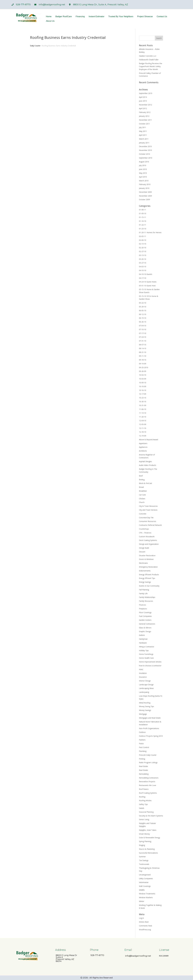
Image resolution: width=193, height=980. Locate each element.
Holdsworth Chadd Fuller (149, 60)
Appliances (143, 447)
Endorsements (145, 571)
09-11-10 (143, 356)
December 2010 (145, 146)
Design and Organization (149, 544)
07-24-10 (143, 337)
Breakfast (143, 491)
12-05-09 (143, 424)
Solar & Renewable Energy (149, 838)
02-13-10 (143, 244)
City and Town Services (148, 510)
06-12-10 (143, 314)
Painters (142, 740)
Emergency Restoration (148, 567)
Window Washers (146, 897)
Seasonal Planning (146, 812)
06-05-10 (143, 310)
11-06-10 (143, 409)
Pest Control (144, 747)
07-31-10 (143, 341)
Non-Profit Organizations (149, 728)
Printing (142, 759)
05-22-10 (143, 303)
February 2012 (145, 112)
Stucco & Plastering (147, 849)
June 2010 (143, 169)
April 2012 (143, 108)
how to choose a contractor (150, 666)
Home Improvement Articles (150, 662)
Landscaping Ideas (146, 688)
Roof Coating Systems (148, 793)
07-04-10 (143, 326)
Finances (142, 605)
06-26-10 (143, 322)
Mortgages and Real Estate (150, 718)
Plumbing (143, 751)
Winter (142, 901)
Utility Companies (146, 878)
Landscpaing (144, 692)
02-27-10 (143, 251)
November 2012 (145, 105)
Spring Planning (145, 841)
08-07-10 (143, 345)
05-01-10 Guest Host (147, 286)
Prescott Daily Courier (148, 755)
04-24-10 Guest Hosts (148, 282)
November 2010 (145, 150)
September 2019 (146, 93)
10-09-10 (143, 383)
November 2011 (145, 120)
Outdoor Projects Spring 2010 (151, 736)
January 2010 (144, 188)
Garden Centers (145, 620)
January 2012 (144, 116)
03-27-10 (143, 263)
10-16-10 (143, 390)
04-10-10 (143, 270)
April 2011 (143, 135)
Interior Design (145, 681)
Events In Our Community (149, 586)
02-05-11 (143, 236)
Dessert (142, 552)
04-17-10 (143, 278)
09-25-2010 (144, 367)
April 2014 (143, 97)
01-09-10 (143, 213)
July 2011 (143, 127)
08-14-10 (143, 348)
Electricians (143, 563)
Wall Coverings (145, 886)
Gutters (142, 635)
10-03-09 (143, 379)
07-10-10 (143, 329)
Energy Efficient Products (149, 575)
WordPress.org (145, 930)
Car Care (142, 495)
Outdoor (142, 732)
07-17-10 (143, 333)
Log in (141, 918)
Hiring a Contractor (147, 647)
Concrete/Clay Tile (146, 518)
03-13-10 (143, 255)
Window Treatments (147, 894)
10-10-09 (143, 386)
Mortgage (143, 714)
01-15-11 (143, 217)
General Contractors (147, 624)
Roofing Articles (145, 800)
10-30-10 (143, 402)
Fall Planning (144, 590)
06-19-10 (143, 318)
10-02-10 (143, 375)
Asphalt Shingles (145, 461)
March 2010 (144, 181)
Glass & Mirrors (145, 628)
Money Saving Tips (146, 706)
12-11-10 (143, 428)
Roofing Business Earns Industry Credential (59, 46)
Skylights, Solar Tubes (148, 830)
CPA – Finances (145, 533)
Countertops (144, 529)
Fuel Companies (145, 616)
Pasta (141, 744)
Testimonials (144, 864)
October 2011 (144, 124)
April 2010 (143, 177)
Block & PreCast (145, 483)
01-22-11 (143, 225)
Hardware (143, 643)
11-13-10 (143, 413)
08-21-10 (143, 352)
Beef (141, 476)
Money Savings (145, 710)
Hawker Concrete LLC (148, 56)
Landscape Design (146, 685)
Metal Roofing (145, 703)
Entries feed (144, 922)
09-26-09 (143, 371)
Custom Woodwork (147, 537)
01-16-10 (143, 221)
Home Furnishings (146, 654)
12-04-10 (143, 421)
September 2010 (146, 158)
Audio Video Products (148, 465)
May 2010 (143, 173)
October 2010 (144, 154)
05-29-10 (143, 307)
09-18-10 (143, 360)
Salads (142, 808)
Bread (141, 487)
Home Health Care (146, 658)
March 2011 (144, 139)
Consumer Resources (148, 521)
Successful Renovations (148, 853)
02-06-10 (143, 240)
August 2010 (144, 162)
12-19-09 (143, 436)
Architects (143, 451)
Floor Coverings (145, 612)
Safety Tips (143, 804)
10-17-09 (143, 394)
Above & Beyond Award (149, 440)
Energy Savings (145, 582)
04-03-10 (143, 267)
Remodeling (144, 774)
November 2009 (145, 196)
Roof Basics (144, 789)
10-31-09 (143, 405)
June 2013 (143, 101)
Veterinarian (144, 882)
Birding (142, 480)
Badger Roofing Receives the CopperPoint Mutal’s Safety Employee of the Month (151, 66)
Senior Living (144, 819)
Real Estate (143, 766)
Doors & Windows (146, 559)
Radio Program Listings (148, 762)
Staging (142, 845)
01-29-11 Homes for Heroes (150, 232)
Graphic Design (145, 631)
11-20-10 (143, 417)
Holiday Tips (144, 650)
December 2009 (145, 192)
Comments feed (145, 926)
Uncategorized (145, 875)
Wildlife (142, 890)
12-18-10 (143, 432)
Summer (142, 857)
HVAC (141, 669)
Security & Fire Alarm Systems (151, 816)
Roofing (142, 797)
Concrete (143, 514)
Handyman (143, 639)
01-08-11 (143, 210)
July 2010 (143, 165)
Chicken (142, 499)
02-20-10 (143, 248)
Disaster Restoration (147, 556)
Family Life (143, 593)
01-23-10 (143, 229)
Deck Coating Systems (148, 540)
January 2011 (144, 143)
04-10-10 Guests (146, 274)
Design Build (144, 548)
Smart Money (144, 834)
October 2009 (144, 200)
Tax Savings (144, 860)
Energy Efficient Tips (147, 578)
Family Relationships (147, 597)
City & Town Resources (148, 506)
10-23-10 (143, 398)
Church (142, 502)
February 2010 (145, 184)
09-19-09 (143, 364)
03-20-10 (143, 259)
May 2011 (143, 131)
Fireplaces (143, 609)
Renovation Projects (147, 781)
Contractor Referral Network (150, 525)
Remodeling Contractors (149, 778)
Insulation (143, 673)
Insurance (143, 677)
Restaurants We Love (148, 785)
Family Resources (146, 601)
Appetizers (143, 443)
